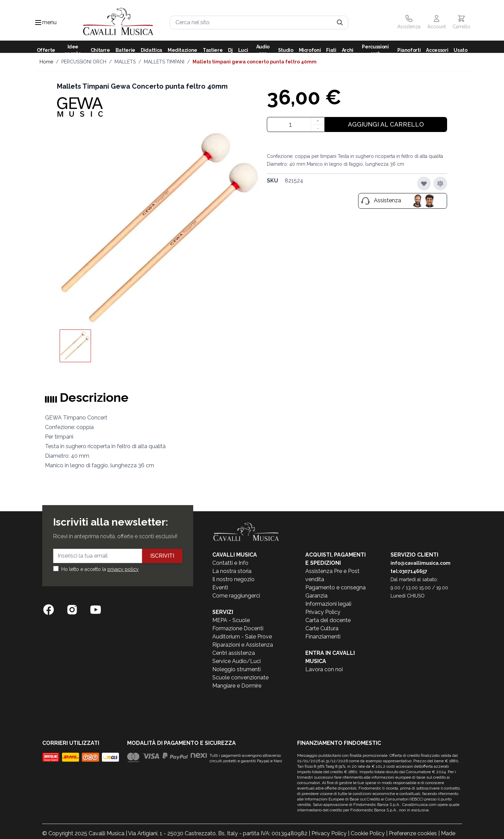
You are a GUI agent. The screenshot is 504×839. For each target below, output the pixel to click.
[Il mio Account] (437, 23)
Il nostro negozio (233, 579)
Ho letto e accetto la (100, 569)
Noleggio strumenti (236, 669)
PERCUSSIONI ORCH (84, 62)
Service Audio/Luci (236, 661)
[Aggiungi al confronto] (440, 183)
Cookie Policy (368, 833)
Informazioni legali (328, 604)
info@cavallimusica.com (421, 563)
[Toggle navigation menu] (38, 23)
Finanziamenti (323, 637)
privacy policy (123, 569)
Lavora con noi (324, 669)
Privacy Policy (323, 612)
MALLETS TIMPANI (164, 62)
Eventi (220, 587)
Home (46, 62)
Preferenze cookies (413, 833)
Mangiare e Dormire (237, 686)
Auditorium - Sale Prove (242, 637)
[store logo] (118, 22)
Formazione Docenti (238, 628)
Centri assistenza (234, 653)
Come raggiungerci (236, 596)
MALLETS (125, 62)
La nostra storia (232, 571)
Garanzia (316, 596)
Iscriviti (162, 556)
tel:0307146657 (409, 571)
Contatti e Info (230, 563)
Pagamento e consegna (335, 587)
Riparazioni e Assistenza (243, 645)
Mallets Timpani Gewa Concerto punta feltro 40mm (255, 62)
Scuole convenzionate (240, 678)
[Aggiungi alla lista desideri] (424, 183)
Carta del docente (328, 620)
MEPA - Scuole (231, 620)
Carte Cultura (322, 628)
